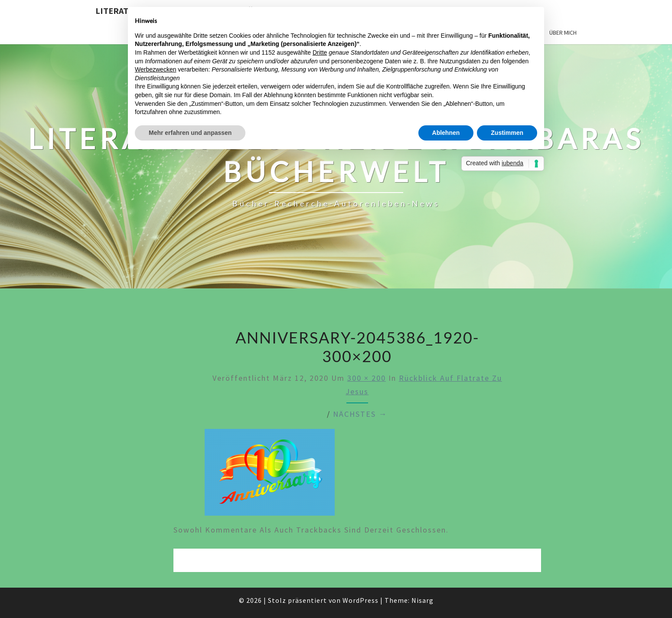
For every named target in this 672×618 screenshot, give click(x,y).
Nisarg (422, 600)
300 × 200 (367, 378)
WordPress (360, 600)
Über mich (563, 33)
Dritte (320, 52)
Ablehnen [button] (446, 133)
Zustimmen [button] (507, 133)
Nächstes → (360, 414)
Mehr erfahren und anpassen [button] (190, 133)
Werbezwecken (155, 69)
